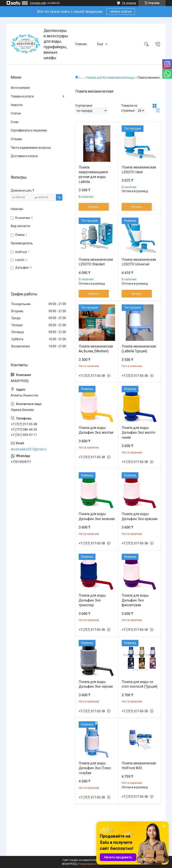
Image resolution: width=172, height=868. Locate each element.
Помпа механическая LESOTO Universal (139, 262)
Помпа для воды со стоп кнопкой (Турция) (140, 684)
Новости (17, 105)
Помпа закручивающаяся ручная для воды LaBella (93, 175)
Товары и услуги (22, 96)
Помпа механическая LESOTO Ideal (139, 170)
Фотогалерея (20, 88)
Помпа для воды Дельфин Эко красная (140, 516)
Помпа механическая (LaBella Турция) (139, 349)
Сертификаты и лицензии (29, 130)
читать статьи (121, 12)
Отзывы (16, 139)
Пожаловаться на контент (94, 864)
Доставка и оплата (24, 156)
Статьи (16, 113)
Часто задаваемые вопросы (31, 148)
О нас (15, 122)
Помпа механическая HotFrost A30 (139, 766)
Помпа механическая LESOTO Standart (96, 262)
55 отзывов (129, 3)
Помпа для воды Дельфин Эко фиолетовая (135, 600)
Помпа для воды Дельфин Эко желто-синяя (139, 433)
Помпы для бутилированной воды (111, 78)
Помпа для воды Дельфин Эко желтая (96, 430)
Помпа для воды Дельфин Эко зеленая (97, 516)
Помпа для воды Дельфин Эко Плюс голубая (95, 768)
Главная (81, 44)
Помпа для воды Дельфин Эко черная (96, 684)
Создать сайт (38, 3)
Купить (94, 207)
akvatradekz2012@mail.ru (29, 449)
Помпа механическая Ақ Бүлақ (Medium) (96, 349)
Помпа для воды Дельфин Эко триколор (92, 600)
